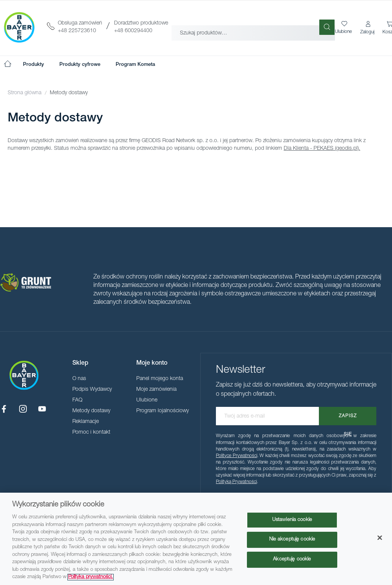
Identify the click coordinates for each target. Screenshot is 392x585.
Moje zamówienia (156, 390)
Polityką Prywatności (236, 482)
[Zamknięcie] (380, 537)
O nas (79, 379)
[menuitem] (33, 65)
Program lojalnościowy (163, 411)
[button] (368, 28)
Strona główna (25, 93)
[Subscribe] (348, 416)
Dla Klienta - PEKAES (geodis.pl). (322, 149)
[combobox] (253, 27)
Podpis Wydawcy (92, 390)
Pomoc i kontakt (91, 433)
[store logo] (19, 27)
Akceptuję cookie (292, 560)
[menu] (89, 65)
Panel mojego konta (160, 379)
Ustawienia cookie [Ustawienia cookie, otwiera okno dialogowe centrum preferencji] (292, 520)
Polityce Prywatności (237, 456)
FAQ (77, 400)
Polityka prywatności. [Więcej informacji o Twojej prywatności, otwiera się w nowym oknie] (91, 577)
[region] (196, 539)
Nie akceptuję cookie (292, 540)
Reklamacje (86, 422)
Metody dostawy (91, 411)
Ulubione (147, 400)
